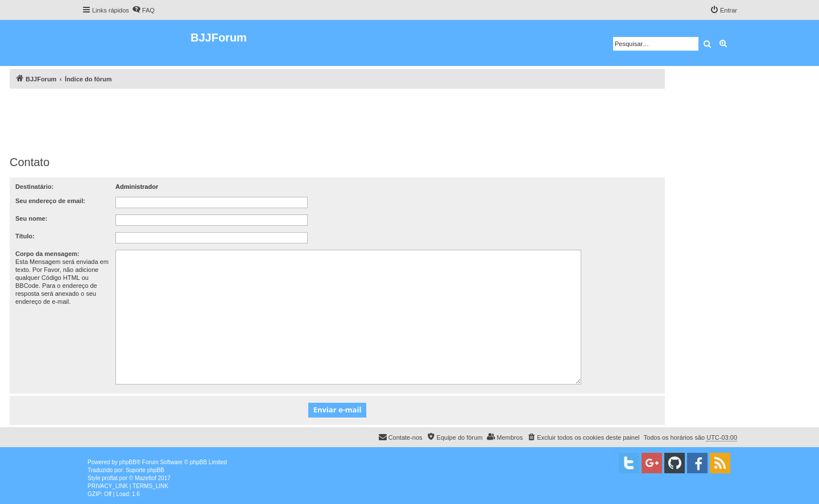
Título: (25, 236)
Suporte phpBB (145, 470)
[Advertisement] (337, 120)
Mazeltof (146, 478)
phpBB (128, 462)
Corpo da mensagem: (47, 254)
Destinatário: (34, 187)
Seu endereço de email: (50, 201)
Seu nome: (31, 218)
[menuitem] (143, 10)
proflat (110, 478)
